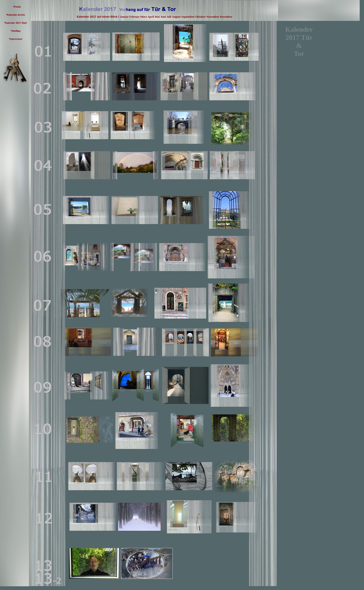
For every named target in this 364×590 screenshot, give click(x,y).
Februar (134, 17)
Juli (169, 17)
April (151, 17)
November (213, 17)
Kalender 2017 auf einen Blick (97, 17)
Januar (124, 17)
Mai (157, 17)
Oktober (200, 17)
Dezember (226, 17)
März (143, 17)
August (176, 17)
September (188, 17)
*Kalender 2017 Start (15, 23)
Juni (163, 17)
